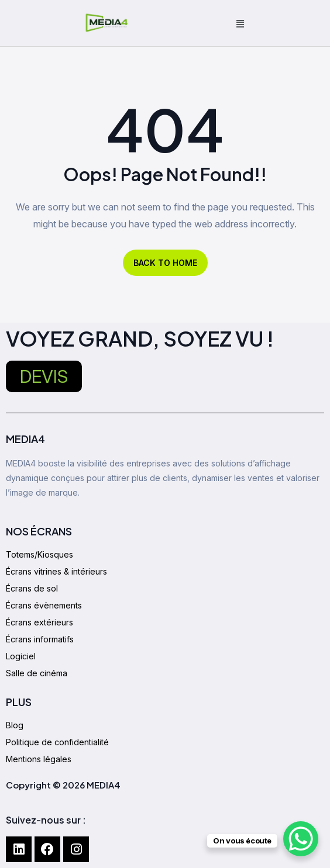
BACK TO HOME (165, 263)
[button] (240, 23)
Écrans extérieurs (39, 622)
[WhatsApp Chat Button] (301, 839)
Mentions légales (39, 759)
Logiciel (21, 656)
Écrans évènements (44, 605)
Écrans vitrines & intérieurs (56, 571)
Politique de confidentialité (57, 742)
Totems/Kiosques (39, 554)
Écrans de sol (32, 588)
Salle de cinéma (37, 673)
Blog (15, 725)
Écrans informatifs (40, 639)
